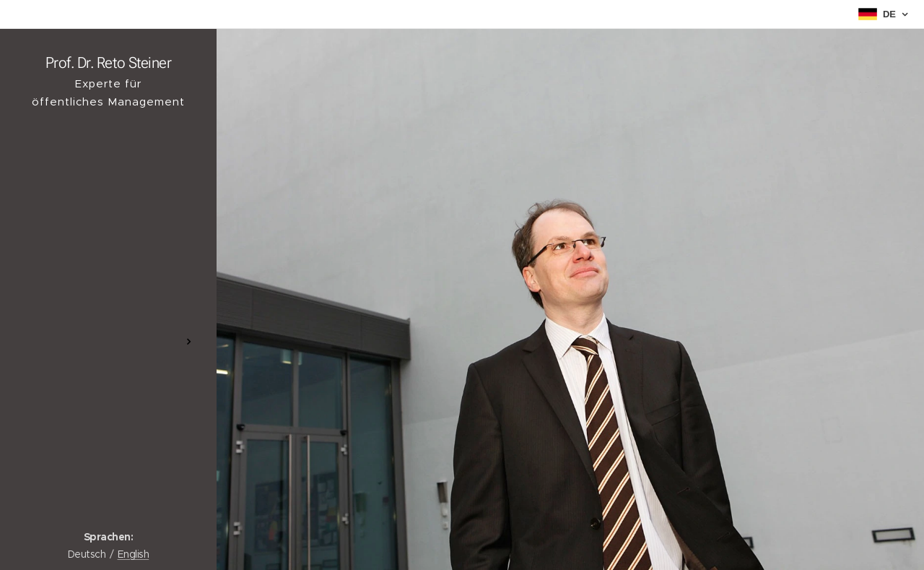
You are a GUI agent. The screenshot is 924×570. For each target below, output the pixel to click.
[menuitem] (108, 299)
